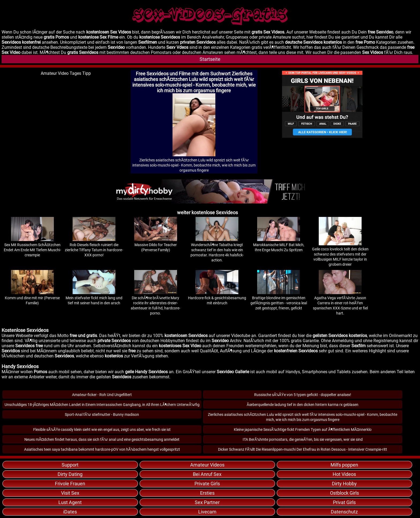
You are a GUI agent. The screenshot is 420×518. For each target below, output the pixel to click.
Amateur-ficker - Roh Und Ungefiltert (102, 395)
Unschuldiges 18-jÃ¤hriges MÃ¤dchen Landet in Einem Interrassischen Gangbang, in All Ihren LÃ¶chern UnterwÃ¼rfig (102, 405)
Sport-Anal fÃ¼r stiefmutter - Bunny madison (102, 415)
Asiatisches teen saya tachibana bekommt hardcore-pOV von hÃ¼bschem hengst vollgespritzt (102, 449)
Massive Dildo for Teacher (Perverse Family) (156, 245)
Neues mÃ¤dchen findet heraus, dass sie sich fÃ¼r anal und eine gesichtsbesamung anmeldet (102, 439)
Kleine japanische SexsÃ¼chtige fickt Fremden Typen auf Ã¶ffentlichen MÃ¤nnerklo (303, 430)
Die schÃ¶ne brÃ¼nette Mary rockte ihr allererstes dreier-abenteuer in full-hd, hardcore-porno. (155, 303)
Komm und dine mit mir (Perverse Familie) (32, 298)
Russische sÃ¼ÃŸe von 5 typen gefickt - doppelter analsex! (303, 395)
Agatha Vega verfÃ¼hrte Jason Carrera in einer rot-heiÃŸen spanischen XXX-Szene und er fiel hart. (340, 303)
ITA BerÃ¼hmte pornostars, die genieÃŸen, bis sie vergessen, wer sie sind (303, 439)
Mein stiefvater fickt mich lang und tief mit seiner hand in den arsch (94, 298)
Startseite (210, 59)
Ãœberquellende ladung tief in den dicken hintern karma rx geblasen (303, 405)
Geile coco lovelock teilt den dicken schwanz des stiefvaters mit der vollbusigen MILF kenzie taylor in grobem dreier (340, 254)
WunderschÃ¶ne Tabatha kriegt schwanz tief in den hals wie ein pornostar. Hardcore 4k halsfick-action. (217, 250)
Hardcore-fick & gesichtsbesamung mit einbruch (217, 298)
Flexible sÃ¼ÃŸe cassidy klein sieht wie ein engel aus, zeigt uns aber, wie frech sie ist (102, 430)
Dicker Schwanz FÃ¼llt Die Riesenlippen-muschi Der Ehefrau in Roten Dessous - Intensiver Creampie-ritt (303, 449)
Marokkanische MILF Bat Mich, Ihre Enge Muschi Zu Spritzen (279, 245)
